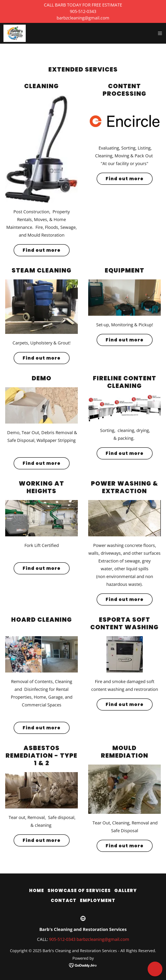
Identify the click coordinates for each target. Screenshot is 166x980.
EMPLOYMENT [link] (98, 900)
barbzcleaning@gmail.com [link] (103, 939)
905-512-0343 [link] (62, 939)
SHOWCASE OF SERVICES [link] (79, 891)
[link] (15, 33)
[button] (160, 33)
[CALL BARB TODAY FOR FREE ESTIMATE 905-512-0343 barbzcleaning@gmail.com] (83, 11)
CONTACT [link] (64, 900)
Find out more (42, 250)
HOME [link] (37, 891)
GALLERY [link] (126, 891)
